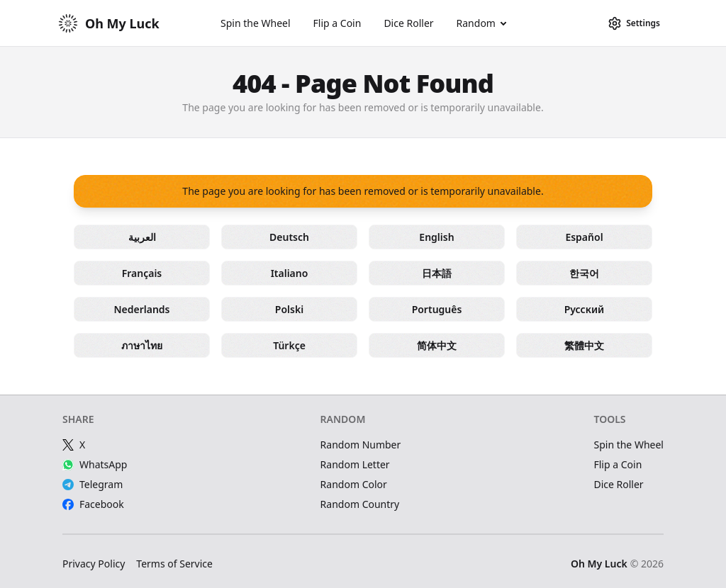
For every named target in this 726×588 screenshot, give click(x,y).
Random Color (354, 484)
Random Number (361, 445)
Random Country (360, 504)
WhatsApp (95, 464)
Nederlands (141, 309)
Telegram (93, 484)
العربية (142, 237)
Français (142, 273)
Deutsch (289, 237)
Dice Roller (408, 23)
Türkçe (289, 345)
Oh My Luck (599, 564)
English (436, 237)
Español (584, 237)
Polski (289, 309)
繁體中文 (584, 345)
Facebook (93, 504)
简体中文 (437, 345)
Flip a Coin (337, 23)
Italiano (290, 273)
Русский (585, 309)
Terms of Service (174, 564)
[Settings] (634, 23)
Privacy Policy (94, 564)
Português (437, 309)
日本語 (437, 273)
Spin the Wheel (256, 23)
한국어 (584, 273)
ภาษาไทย (142, 345)
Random (476, 23)
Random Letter (355, 464)
